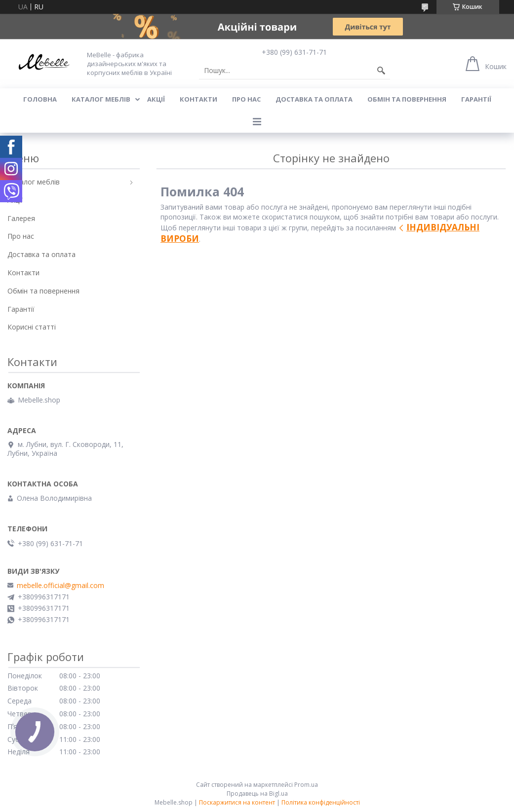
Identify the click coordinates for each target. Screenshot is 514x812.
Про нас (246, 99)
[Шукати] (381, 71)
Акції (156, 99)
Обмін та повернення (407, 99)
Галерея (21, 218)
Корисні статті (32, 327)
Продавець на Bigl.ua (257, 794)
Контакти (198, 99)
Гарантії (476, 99)
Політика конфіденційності (321, 802)
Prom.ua (306, 785)
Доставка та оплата (314, 99)
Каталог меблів (101, 99)
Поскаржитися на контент (237, 802)
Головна (40, 99)
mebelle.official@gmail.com (60, 586)
